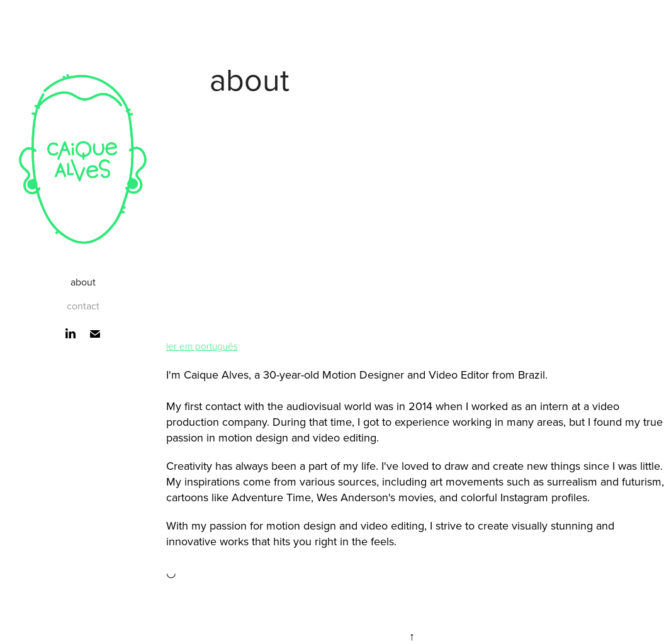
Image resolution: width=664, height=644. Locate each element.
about (83, 282)
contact (83, 306)
